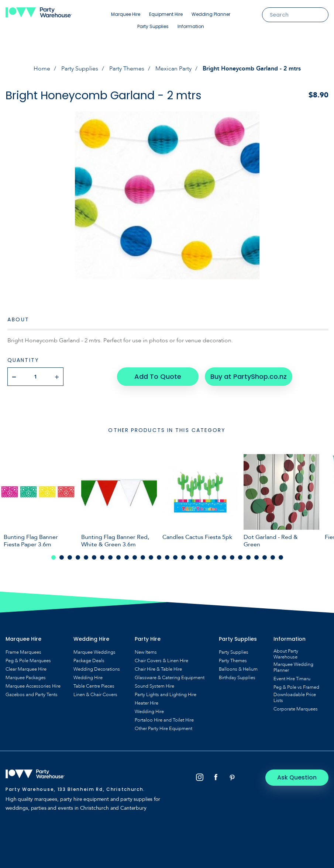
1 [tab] (54, 557)
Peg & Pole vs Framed (296, 687)
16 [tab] (175, 557)
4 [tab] (78, 557)
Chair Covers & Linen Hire (161, 661)
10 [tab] (127, 557)
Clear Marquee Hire (26, 669)
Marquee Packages (26, 678)
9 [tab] (118, 557)
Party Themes (127, 69)
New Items (146, 652)
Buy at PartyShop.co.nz (249, 376)
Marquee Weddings (94, 652)
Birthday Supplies (237, 678)
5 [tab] (86, 557)
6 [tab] (94, 557)
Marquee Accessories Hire (33, 686)
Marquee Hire (126, 14)
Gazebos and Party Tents (32, 695)
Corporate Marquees (296, 709)
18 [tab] (192, 557)
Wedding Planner (211, 14)
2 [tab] (62, 557)
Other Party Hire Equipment (163, 729)
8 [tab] (110, 557)
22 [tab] (224, 557)
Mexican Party (173, 69)
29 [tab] (281, 557)
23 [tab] (232, 557)
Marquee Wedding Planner (293, 667)
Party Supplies (153, 26)
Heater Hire (147, 703)
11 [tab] (135, 557)
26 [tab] (256, 557)
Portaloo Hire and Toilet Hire (164, 720)
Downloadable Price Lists (295, 698)
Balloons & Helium (238, 669)
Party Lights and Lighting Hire (166, 695)
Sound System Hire (154, 686)
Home (42, 69)
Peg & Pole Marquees (28, 661)
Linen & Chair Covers (95, 695)
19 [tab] (200, 557)
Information (191, 26)
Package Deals (89, 661)
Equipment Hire (166, 14)
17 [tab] (183, 557)
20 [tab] (208, 557)
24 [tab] (240, 557)
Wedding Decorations (97, 669)
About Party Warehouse (286, 654)
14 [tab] (159, 557)
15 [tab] (167, 557)
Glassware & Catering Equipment (170, 678)
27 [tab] (265, 557)
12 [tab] (143, 557)
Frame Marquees (23, 652)
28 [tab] (273, 557)
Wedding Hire (88, 678)
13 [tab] (151, 557)
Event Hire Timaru (292, 679)
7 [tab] (102, 557)
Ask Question (297, 777)
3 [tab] (70, 557)
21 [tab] (216, 557)
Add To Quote (158, 376)
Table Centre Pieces (94, 686)
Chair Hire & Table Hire (158, 669)
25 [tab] (248, 557)
